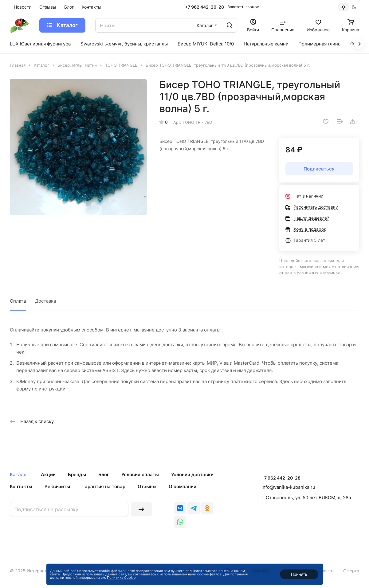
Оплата (18, 301)
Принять (299, 574)
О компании (183, 486)
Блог (104, 474)
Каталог (19, 474)
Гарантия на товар (104, 486)
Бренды (77, 474)
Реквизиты (57, 486)
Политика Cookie (121, 578)
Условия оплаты (140, 474)
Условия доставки (192, 474)
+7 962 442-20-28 (204, 7)
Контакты (21, 486)
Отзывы (147, 486)
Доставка (45, 301)
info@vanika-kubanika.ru (288, 487)
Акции (48, 474)
